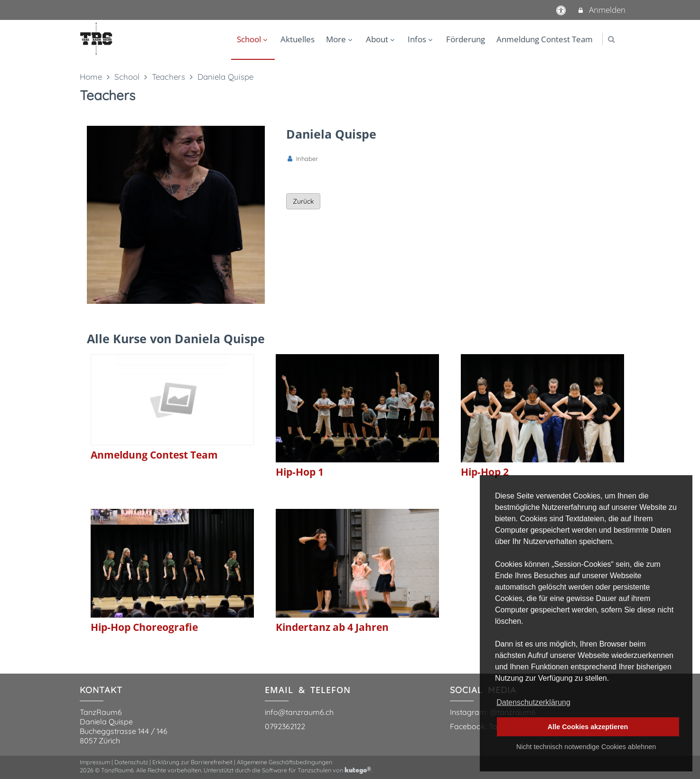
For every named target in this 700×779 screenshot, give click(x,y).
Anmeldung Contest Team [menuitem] (545, 39)
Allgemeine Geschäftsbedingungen (285, 762)
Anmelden (601, 10)
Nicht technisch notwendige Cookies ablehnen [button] (586, 747)
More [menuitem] (340, 39)
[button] (611, 39)
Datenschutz (131, 762)
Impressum (95, 762)
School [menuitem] (253, 39)
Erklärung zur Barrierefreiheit (192, 762)
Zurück (303, 201)
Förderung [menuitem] (466, 39)
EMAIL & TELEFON (308, 690)
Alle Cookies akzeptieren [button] (588, 727)
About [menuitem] (381, 39)
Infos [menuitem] (421, 39)
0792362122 (285, 726)
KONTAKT (101, 690)
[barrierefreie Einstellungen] (562, 10)
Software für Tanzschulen (297, 770)
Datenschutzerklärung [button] (533, 702)
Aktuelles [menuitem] (298, 39)
